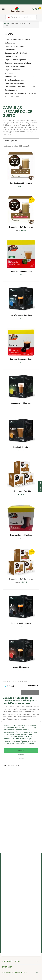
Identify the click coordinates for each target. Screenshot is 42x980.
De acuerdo (21, 750)
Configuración (21, 755)
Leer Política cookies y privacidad (12, 765)
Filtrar (40, 487)
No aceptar (21, 759)
